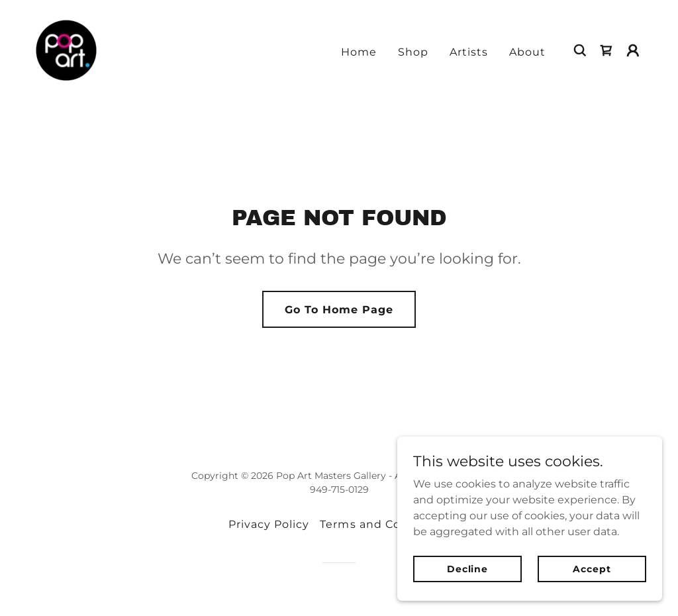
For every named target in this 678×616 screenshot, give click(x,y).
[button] (633, 50)
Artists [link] (469, 52)
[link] (66, 49)
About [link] (527, 52)
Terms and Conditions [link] (384, 524)
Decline (467, 568)
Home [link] (359, 52)
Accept (592, 568)
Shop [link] (413, 52)
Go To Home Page (339, 310)
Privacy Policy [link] (269, 524)
